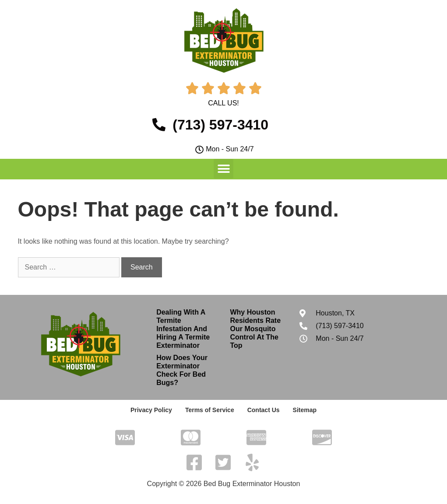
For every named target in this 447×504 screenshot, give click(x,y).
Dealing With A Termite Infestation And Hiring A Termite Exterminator (183, 329)
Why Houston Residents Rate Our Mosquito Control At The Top (255, 329)
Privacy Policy (151, 410)
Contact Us (264, 410)
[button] (223, 169)
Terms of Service (210, 410)
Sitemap (305, 410)
